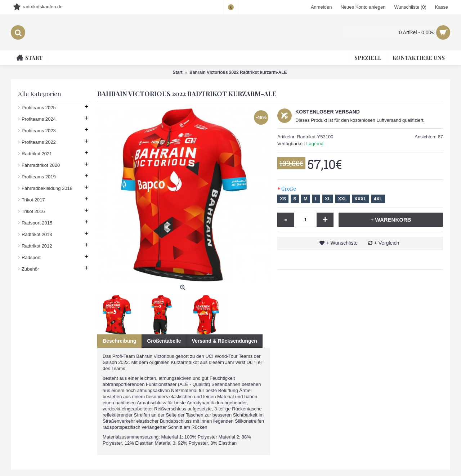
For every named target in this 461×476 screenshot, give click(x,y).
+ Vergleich (387, 243)
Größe (289, 189)
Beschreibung (119, 341)
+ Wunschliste (342, 243)
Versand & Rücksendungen (225, 341)
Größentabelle (164, 341)
